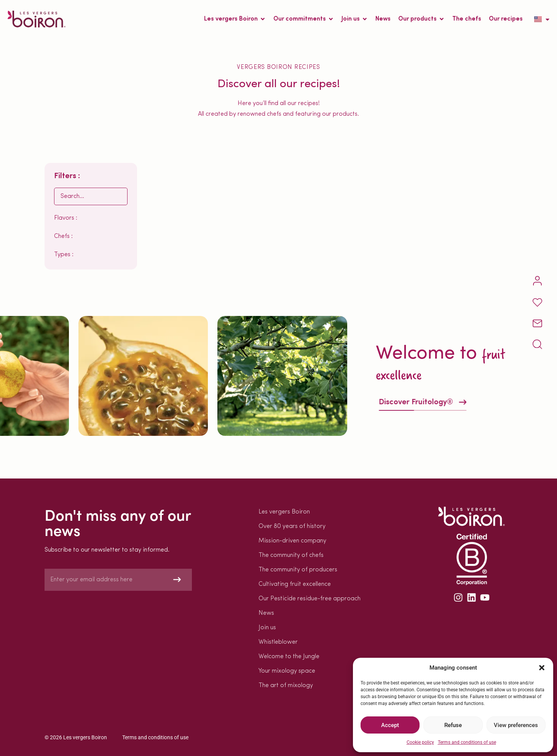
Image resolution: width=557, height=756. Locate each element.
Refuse (453, 725)
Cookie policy (420, 742)
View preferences (516, 725)
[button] (542, 668)
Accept (390, 725)
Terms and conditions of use (467, 742)
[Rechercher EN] (91, 196)
